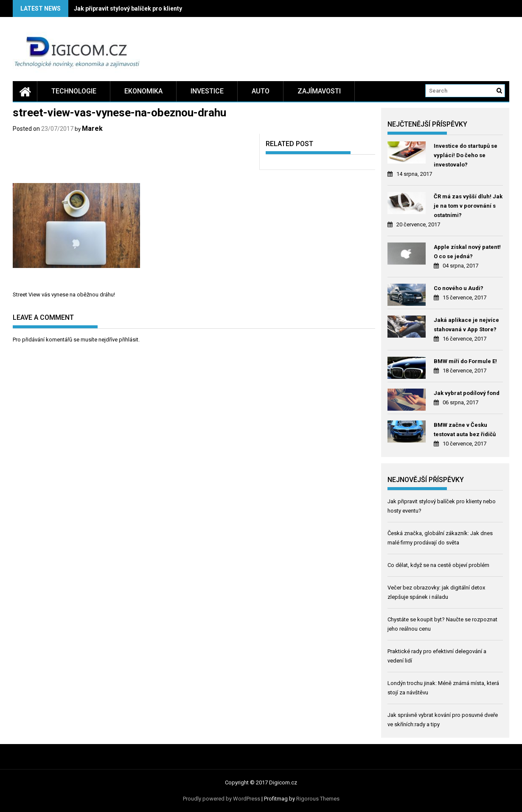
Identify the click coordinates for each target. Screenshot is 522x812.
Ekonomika (143, 91)
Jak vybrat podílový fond (467, 393)
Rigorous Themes (318, 799)
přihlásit (129, 340)
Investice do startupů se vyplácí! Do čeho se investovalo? (466, 155)
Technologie (74, 91)
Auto (261, 91)
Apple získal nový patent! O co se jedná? (467, 252)
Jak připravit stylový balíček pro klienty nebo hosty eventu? (156, 8)
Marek (92, 128)
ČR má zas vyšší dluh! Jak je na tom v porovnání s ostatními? (468, 206)
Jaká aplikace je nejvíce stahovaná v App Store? (466, 325)
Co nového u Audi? (459, 288)
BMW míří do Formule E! (465, 361)
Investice (207, 91)
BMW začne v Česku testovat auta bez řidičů (465, 430)
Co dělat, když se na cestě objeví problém (438, 565)
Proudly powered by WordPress (222, 799)
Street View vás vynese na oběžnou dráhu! (64, 295)
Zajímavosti (319, 91)
